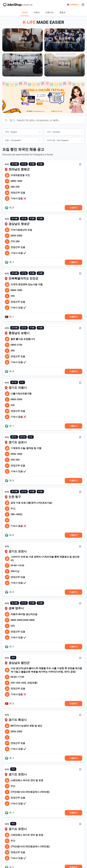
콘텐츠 (62, 12)
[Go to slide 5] (48, 110)
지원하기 (73, 208)
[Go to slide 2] (41, 110)
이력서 (37, 12)
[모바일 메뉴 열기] (83, 5)
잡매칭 (25, 12)
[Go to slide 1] (39, 110)
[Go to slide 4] (46, 110)
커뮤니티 (50, 12)
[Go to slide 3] (44, 110)
